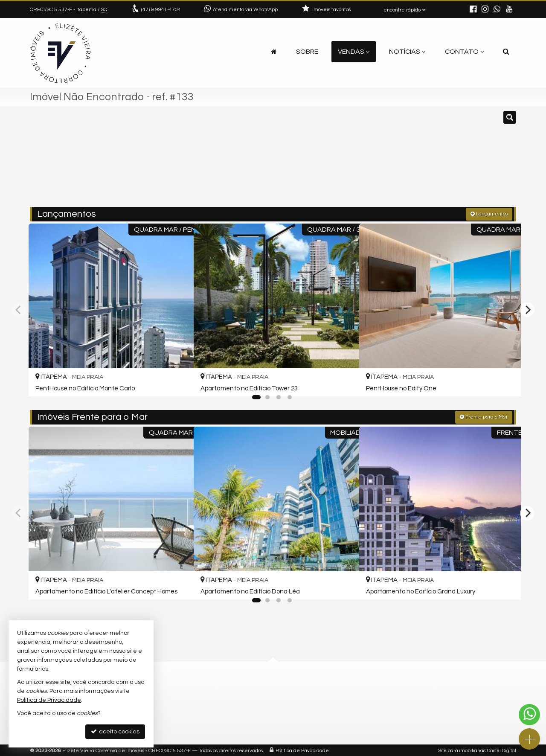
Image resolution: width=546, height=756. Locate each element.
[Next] (527, 309)
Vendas (354, 52)
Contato (464, 52)
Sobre (307, 52)
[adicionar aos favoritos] (177, 381)
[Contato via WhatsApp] (529, 715)
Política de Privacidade (302, 749)
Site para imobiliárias (462, 749)
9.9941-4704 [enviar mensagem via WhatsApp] (161, 10)
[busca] (506, 52)
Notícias (407, 52)
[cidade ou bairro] (351, 161)
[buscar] (416, 161)
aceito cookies (115, 731)
